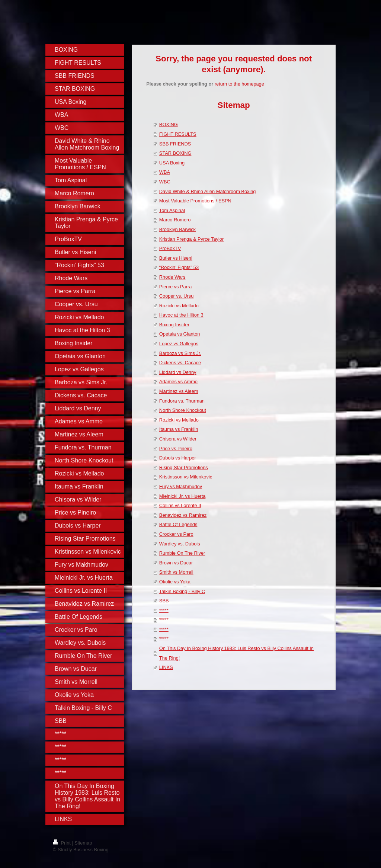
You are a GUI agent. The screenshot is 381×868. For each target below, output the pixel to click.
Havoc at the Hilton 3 (181, 315)
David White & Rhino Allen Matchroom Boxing (208, 191)
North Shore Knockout (183, 410)
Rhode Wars (172, 277)
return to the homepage (239, 84)
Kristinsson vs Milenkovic (186, 477)
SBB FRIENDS (175, 144)
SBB (164, 601)
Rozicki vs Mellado (179, 306)
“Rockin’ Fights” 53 (179, 267)
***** (164, 610)
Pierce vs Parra (175, 287)
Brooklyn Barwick (177, 229)
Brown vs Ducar (176, 563)
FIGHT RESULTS (178, 134)
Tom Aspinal (172, 210)
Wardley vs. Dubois (180, 544)
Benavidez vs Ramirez (183, 515)
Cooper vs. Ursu (176, 296)
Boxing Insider (174, 325)
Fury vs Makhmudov (181, 486)
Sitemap (83, 843)
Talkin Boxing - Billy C (182, 591)
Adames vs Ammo (178, 382)
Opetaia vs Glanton (180, 334)
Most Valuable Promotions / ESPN (195, 201)
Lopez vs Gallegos (179, 344)
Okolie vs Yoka (175, 582)
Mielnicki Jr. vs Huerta (182, 496)
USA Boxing (172, 163)
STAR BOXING (175, 153)
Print (62, 843)
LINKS (166, 667)
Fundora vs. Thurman (182, 401)
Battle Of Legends (178, 524)
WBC (165, 182)
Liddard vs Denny (178, 372)
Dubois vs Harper (178, 458)
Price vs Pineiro (176, 449)
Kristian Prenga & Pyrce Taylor (191, 239)
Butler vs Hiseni (176, 258)
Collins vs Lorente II (180, 505)
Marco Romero (175, 220)
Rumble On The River (182, 553)
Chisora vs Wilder (178, 439)
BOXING (169, 124)
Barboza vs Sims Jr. (180, 353)
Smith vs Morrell (176, 572)
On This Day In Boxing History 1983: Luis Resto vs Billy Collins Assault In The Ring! (236, 653)
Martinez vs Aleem (179, 391)
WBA (165, 172)
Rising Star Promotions (184, 467)
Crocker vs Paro (176, 534)
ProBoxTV (170, 248)
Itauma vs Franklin (179, 429)
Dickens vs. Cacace (180, 363)
